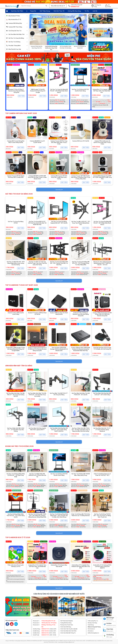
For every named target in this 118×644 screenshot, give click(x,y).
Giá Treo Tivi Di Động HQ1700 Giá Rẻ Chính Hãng (102, 90)
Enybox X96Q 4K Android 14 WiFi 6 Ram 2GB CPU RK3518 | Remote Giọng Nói (102, 314)
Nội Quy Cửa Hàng (92, 623)
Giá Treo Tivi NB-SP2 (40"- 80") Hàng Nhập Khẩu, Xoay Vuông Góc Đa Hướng (16, 263)
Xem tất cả (59, 190)
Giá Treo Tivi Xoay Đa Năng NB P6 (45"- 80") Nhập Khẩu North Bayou (80, 91)
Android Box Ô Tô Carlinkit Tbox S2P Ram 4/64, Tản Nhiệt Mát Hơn (37, 566)
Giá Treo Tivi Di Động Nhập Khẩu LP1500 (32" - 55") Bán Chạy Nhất (16, 475)
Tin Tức (87, 11)
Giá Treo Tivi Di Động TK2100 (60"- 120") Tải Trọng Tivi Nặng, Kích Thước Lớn (102, 516)
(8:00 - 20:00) (44, 633)
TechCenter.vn (91, 629)
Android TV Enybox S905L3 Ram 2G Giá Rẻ (37, 313)
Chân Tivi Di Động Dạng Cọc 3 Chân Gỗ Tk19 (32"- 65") (102, 475)
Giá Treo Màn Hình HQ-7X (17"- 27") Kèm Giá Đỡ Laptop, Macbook (102, 430)
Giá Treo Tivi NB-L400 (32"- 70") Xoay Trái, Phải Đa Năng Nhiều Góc (81, 223)
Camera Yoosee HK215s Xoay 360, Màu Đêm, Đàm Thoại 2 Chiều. (59, 142)
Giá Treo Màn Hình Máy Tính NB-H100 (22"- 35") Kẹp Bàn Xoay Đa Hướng (37, 395)
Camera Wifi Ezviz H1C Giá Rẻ (81, 141)
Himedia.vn (91, 631)
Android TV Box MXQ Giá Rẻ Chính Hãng (16, 313)
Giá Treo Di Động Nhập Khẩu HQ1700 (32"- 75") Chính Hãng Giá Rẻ (16, 516)
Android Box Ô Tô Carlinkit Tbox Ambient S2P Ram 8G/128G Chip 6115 (81, 566)
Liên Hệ (95, 11)
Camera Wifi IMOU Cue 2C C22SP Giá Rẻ (37, 142)
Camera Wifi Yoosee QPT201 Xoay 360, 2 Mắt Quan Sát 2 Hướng (59, 177)
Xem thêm (21, 96)
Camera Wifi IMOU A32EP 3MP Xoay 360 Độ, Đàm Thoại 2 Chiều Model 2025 (37, 177)
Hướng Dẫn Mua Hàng (74, 11)
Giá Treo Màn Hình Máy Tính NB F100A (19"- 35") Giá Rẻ (81, 394)
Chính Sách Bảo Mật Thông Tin (68, 633)
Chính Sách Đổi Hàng (66, 627)
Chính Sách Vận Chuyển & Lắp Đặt (69, 629)
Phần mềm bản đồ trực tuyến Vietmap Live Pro (16, 566)
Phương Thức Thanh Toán (67, 625)
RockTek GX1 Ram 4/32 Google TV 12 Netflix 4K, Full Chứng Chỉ (102, 348)
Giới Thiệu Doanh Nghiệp (67, 621)
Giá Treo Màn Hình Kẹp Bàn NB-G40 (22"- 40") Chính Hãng (102, 394)
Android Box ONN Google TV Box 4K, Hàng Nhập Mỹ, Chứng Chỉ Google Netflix (16, 349)
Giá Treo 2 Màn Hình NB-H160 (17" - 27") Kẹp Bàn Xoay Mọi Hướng (16, 430)
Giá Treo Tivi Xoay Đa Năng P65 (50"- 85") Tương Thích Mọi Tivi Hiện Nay (59, 263)
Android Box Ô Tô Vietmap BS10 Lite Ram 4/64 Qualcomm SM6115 (102, 566)
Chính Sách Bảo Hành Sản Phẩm (68, 631)
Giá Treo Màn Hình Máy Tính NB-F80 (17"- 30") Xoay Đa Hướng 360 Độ (16, 395)
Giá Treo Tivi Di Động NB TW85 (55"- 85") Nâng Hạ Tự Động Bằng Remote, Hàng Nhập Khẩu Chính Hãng (37, 516)
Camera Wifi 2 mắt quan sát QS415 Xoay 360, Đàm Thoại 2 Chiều (102, 142)
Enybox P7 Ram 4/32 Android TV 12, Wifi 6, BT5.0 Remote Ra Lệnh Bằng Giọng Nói (37, 349)
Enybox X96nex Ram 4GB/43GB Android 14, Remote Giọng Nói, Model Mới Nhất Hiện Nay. (81, 349)
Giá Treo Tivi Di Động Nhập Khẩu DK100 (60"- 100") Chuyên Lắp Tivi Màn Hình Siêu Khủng (59, 516)
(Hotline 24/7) (45, 629)
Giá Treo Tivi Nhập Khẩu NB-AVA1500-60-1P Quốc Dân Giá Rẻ (37, 475)
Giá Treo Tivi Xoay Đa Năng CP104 (16, 222)
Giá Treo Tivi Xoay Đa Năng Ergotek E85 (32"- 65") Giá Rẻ (59, 222)
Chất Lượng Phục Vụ (93, 621)
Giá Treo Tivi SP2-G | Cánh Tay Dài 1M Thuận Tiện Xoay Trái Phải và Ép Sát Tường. (37, 263)
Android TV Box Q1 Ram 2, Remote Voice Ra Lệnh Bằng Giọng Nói (38, 91)
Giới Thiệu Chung (45, 11)
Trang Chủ (33, 11)
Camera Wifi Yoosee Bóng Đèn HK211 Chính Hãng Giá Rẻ (16, 142)
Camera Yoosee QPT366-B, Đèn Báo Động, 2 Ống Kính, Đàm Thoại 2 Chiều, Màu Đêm (81, 177)
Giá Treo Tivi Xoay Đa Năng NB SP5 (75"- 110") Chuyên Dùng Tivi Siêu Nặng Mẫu (81, 263)
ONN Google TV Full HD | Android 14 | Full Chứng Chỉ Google (59, 91)
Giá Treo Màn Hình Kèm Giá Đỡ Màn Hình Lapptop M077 (37, 429)
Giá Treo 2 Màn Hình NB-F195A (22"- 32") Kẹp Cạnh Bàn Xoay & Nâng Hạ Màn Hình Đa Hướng (81, 430)
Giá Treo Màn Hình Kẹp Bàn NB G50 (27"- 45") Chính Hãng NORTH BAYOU (59, 430)
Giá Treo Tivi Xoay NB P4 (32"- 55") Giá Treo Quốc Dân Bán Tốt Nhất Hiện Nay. (16, 91)
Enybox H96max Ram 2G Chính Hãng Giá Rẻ (59, 313)
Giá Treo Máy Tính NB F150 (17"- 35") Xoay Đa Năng (59, 394)
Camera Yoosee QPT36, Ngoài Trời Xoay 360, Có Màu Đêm (16, 177)
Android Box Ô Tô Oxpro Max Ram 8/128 (59, 566)
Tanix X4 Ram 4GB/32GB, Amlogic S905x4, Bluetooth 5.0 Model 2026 (59, 349)
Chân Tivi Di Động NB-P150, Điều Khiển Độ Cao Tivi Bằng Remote (81, 515)
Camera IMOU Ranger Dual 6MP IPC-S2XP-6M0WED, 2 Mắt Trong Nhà (102, 177)
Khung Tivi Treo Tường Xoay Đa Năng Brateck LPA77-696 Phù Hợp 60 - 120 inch (102, 263)
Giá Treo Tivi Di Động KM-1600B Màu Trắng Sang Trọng (81, 475)
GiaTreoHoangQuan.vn (93, 633)
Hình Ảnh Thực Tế (59, 11)
